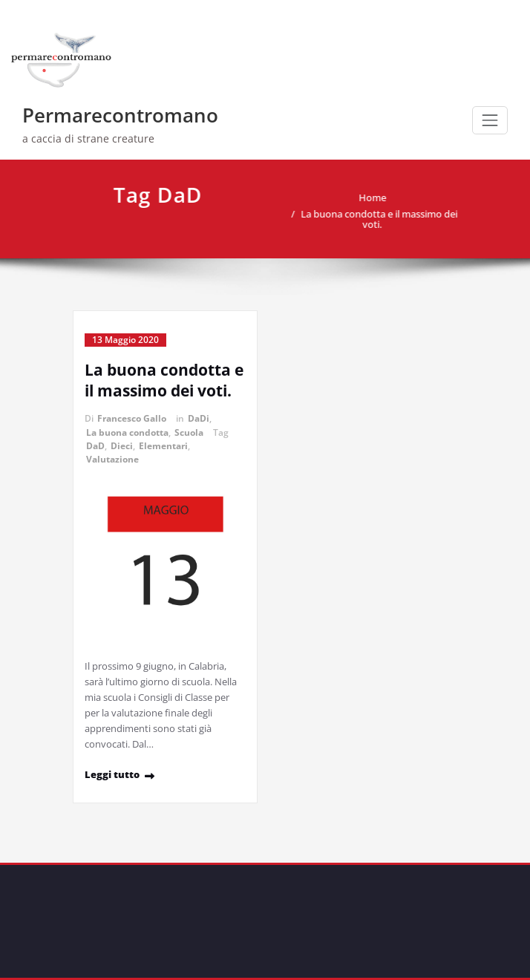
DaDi (199, 418)
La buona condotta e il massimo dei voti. (375, 219)
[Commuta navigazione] (490, 120)
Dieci (122, 446)
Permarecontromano (120, 115)
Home (369, 197)
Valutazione (112, 459)
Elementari (163, 446)
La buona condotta (127, 432)
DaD (95, 446)
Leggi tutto (112, 774)
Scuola (189, 432)
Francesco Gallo (132, 418)
